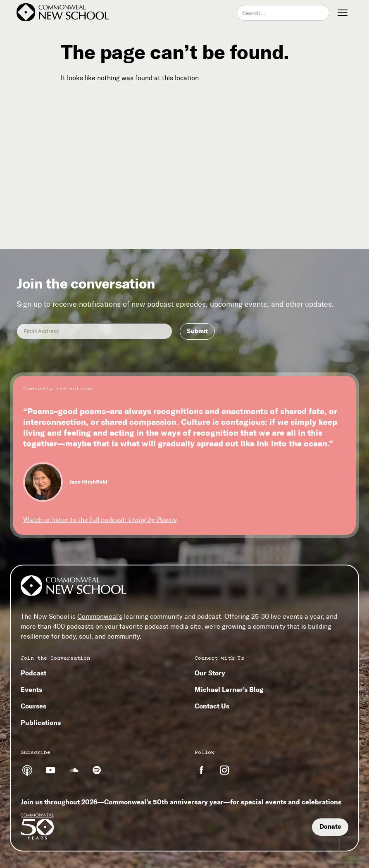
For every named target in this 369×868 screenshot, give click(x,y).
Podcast (33, 673)
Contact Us (212, 706)
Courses (33, 706)
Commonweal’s (100, 616)
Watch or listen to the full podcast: (100, 520)
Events (31, 689)
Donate (330, 827)
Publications (41, 723)
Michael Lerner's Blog (229, 689)
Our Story (210, 673)
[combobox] (283, 13)
